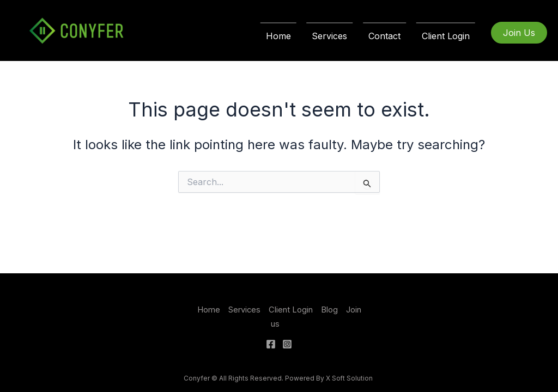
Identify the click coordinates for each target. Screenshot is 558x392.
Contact (390, 36)
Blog (329, 310)
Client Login (447, 36)
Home (291, 36)
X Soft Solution (350, 378)
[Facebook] (271, 344)
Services (339, 36)
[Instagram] (287, 344)
